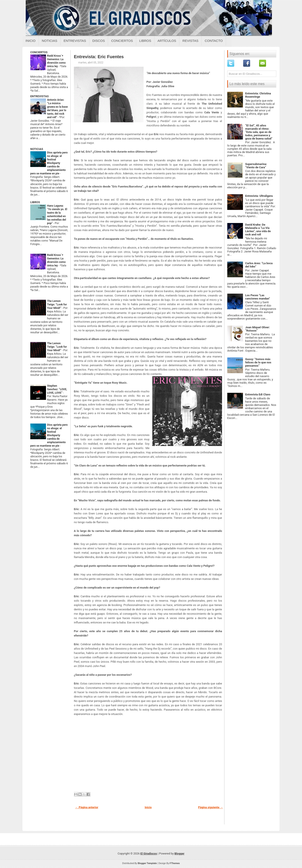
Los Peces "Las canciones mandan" (257, 297)
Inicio (31, 41)
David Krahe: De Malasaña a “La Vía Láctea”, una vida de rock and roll (258, 230)
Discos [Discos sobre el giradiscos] (99, 41)
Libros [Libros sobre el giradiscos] (145, 41)
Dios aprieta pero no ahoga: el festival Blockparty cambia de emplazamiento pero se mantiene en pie (49, 163)
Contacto (214, 41)
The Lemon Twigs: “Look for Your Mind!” (57, 305)
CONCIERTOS (39, 52)
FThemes (175, 863)
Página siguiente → (210, 807)
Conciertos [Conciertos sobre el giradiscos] (122, 41)
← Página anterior (87, 807)
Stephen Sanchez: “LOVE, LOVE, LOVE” (57, 389)
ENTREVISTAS (39, 96)
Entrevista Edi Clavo (258, 394)
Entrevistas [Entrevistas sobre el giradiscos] (75, 41)
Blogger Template (147, 863)
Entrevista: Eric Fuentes (99, 57)
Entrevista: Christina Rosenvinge (258, 95)
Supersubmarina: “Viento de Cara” (256, 166)
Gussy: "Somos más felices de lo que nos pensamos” (258, 362)
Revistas (190, 41)
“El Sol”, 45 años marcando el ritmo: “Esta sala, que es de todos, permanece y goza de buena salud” (259, 132)
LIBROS (35, 202)
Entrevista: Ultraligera (259, 196)
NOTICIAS (37, 149)
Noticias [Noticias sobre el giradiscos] (50, 41)
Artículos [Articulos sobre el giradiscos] (167, 41)
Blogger (180, 854)
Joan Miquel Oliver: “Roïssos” (257, 329)
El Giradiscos (149, 854)
